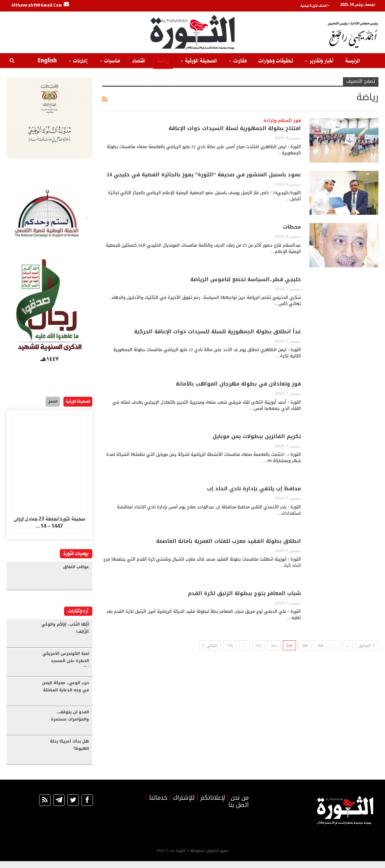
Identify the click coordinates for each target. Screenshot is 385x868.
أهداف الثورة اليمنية (318, 6)
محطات (292, 227)
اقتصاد (138, 61)
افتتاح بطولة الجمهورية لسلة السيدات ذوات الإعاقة (235, 128)
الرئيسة (353, 61)
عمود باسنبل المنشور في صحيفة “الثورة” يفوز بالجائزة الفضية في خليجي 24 (204, 175)
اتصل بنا (238, 812)
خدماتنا (158, 805)
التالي (210, 646)
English (47, 61)
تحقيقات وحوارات (276, 61)
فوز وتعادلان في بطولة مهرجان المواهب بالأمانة (238, 384)
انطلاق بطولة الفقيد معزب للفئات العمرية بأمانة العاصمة (228, 541)
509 (305, 646)
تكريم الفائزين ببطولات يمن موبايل (257, 436)
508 (320, 646)
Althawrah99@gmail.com (40, 6)
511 (274, 646)
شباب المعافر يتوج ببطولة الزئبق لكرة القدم (244, 593)
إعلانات (80, 61)
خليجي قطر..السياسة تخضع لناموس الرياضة (246, 279)
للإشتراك (184, 805)
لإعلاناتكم (213, 805)
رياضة (163, 61)
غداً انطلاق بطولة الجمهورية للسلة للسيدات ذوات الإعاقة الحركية (217, 332)
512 (259, 646)
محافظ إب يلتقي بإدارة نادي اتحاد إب (254, 489)
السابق (367, 646)
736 (230, 646)
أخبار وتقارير (321, 61)
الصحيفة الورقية (201, 61)
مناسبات (112, 61)
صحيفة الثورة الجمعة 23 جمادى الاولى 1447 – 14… (49, 523)
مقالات (240, 61)
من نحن (240, 805)
